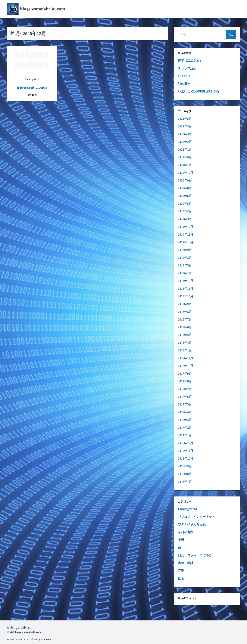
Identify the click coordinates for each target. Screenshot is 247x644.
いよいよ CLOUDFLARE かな (199, 91)
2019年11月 (186, 235)
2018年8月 (185, 312)
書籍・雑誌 (186, 563)
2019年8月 (185, 258)
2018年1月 (185, 350)
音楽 (181, 571)
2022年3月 (185, 134)
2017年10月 (186, 366)
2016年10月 (186, 459)
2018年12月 (186, 281)
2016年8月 (185, 474)
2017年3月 (185, 420)
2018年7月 (185, 319)
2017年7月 (185, 389)
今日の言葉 (186, 532)
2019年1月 (185, 273)
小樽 (181, 540)
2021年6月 (185, 157)
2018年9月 (185, 304)
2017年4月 (185, 412)
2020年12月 (186, 173)
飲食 (181, 578)
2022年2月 (185, 142)
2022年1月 (185, 150)
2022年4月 (185, 126)
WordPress (24, 639)
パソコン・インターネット (196, 517)
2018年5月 (185, 335)
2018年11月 (186, 289)
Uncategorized (187, 509)
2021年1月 (185, 165)
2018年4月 (185, 343)
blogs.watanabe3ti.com (43, 9)
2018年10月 (186, 296)
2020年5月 (185, 204)
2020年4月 (185, 211)
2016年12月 (186, 443)
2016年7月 (185, 482)
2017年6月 (185, 397)
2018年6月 (185, 327)
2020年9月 (185, 180)
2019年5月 (185, 265)
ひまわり (184, 76)
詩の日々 (184, 84)
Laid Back (46, 639)
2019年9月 (185, 250)
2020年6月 (185, 196)
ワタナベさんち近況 (192, 524)
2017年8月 (185, 381)
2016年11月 (186, 451)
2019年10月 (186, 242)
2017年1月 (185, 435)
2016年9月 (185, 466)
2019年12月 (186, 227)
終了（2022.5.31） (190, 61)
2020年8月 (185, 188)
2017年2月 (185, 428)
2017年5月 (185, 404)
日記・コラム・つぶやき (195, 555)
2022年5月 (185, 119)
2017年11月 (186, 358)
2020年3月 (185, 219)
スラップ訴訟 (187, 68)
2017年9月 (185, 374)
